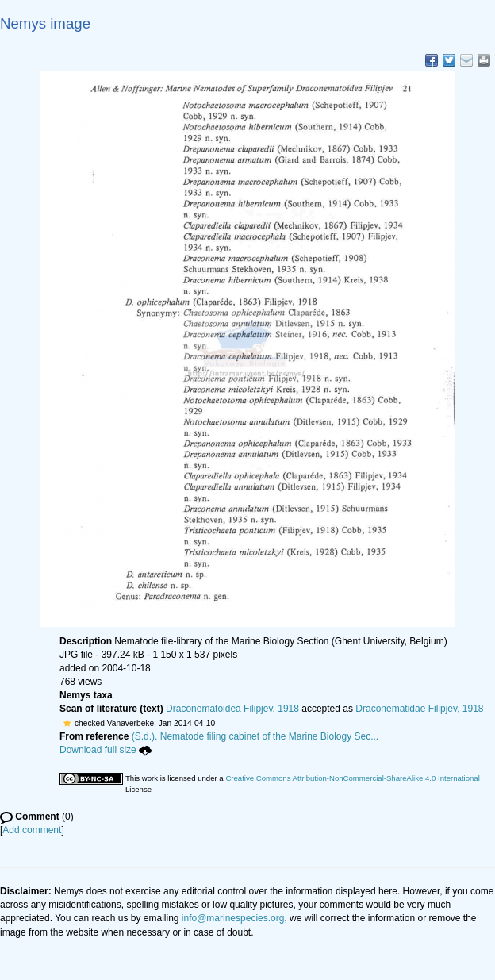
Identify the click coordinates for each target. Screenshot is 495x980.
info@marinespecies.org (233, 918)
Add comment (32, 830)
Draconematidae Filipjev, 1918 (419, 709)
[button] (67, 723)
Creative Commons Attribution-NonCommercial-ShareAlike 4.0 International (352, 778)
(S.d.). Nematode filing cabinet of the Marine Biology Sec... (255, 736)
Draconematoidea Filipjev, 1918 (232, 709)
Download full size (106, 750)
